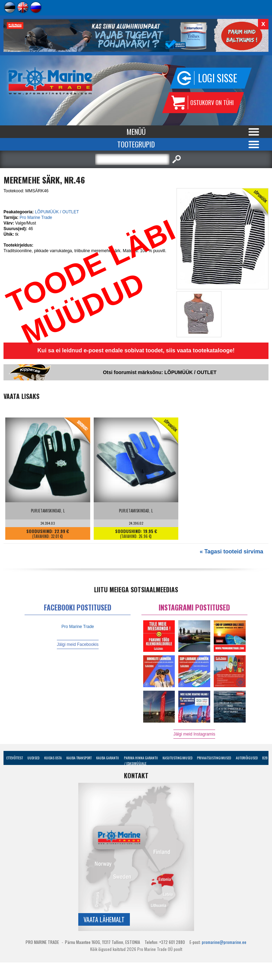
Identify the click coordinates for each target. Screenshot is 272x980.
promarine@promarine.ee (224, 942)
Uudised (33, 758)
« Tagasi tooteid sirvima (231, 551)
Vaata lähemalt (104, 919)
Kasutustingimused (177, 758)
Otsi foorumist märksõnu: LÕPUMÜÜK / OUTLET (160, 372)
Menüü (136, 132)
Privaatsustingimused (214, 758)
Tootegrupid (136, 144)
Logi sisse (218, 78)
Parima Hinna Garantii (141, 758)
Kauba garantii (108, 758)
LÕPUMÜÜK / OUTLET (57, 212)
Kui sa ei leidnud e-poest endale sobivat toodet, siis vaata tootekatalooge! (136, 350)
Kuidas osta (53, 758)
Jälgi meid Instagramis (194, 734)
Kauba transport (79, 758)
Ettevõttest (15, 758)
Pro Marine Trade (36, 218)
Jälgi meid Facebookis (78, 644)
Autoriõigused (247, 758)
